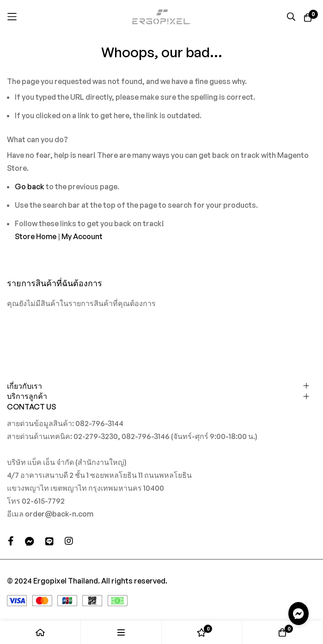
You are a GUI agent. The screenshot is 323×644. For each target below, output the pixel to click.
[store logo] (162, 17)
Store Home (36, 236)
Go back (30, 187)
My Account (82, 236)
